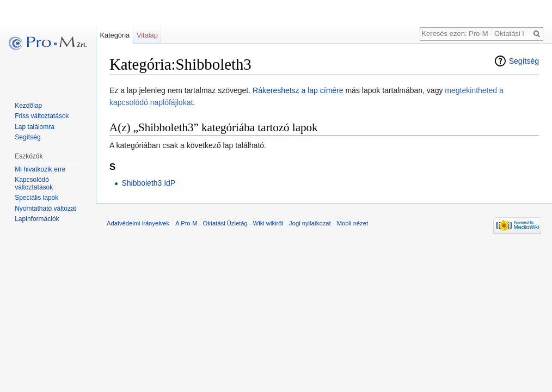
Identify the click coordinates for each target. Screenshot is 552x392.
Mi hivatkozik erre (40, 169)
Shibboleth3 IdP (148, 183)
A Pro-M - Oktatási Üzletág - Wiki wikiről (229, 223)
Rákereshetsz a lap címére (298, 90)
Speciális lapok (36, 198)
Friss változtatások (42, 116)
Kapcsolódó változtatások (34, 183)
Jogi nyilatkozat (310, 223)
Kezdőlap (28, 106)
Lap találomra (35, 127)
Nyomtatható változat (45, 209)
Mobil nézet (352, 223)
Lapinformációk (37, 219)
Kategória (115, 35)
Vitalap (147, 35)
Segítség (524, 61)
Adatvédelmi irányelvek (138, 223)
